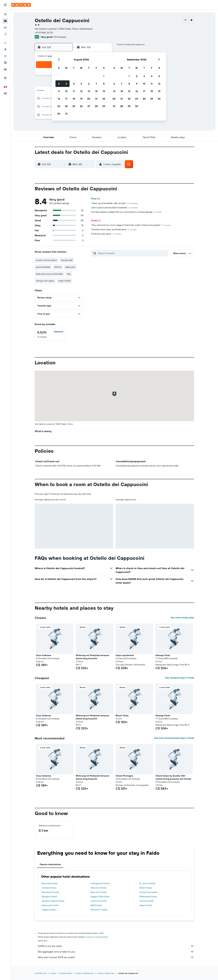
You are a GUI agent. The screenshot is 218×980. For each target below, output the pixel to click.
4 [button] (74, 84)
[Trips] (5, 78)
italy (69, 274)
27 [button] (89, 106)
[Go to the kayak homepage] (21, 5)
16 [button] (59, 99)
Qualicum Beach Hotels (53, 901)
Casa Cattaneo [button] (44, 655)
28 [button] (96, 106)
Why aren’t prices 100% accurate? (116, 957)
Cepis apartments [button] (125, 655)
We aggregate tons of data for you (116, 952)
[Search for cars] (5, 27)
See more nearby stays (182, 617)
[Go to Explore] (5, 49)
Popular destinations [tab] (50, 864)
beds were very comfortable (49, 274)
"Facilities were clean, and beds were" (114, 229)
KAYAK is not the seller (116, 946)
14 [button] (96, 91)
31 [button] (66, 114)
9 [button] (59, 91)
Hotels (53, 973)
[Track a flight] (5, 56)
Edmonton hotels (99, 910)
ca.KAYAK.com (41, 973)
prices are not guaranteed (97, 937)
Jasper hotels (146, 905)
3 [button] (66, 84)
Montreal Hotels (50, 883)
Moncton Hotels (98, 888)
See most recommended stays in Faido (174, 738)
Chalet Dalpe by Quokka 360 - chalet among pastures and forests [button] (173, 777)
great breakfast (43, 267)
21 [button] (96, 99)
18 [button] (74, 99)
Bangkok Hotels (49, 897)
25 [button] (74, 106)
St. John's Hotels (147, 883)
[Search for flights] (5, 14)
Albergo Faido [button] (163, 655)
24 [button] (66, 106)
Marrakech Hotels (50, 892)
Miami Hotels (146, 888)
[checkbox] (50, 334)
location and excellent (46, 260)
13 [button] (89, 91)
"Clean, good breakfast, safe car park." (114, 203)
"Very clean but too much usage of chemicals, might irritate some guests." (131, 225)
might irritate (64, 281)
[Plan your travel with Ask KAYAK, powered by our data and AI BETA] (5, 43)
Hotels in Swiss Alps (106, 973)
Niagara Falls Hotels (100, 897)
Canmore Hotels (99, 901)
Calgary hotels (49, 910)
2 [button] (59, 84)
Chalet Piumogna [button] (124, 776)
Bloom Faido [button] (122, 715)
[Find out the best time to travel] (5, 63)
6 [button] (89, 84)
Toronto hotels (146, 901)
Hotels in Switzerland (85, 973)
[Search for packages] (5, 34)
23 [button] (59, 106)
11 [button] (74, 91)
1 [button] (104, 76)
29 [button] (104, 106)
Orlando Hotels (49, 888)
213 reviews (60, 37)
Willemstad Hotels (148, 897)
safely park (70, 267)
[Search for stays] (5, 21)
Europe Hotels (66, 973)
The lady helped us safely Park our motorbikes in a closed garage (126, 212)
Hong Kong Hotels (148, 892)
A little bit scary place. (106, 234)
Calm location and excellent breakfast (114, 208)
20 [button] (89, 99)
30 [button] (59, 114)
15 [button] (104, 91)
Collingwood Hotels (100, 883)
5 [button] (81, 84)
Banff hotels (96, 905)
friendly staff (67, 260)
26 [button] (81, 106)
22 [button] (104, 99)
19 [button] (81, 99)
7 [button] (96, 84)
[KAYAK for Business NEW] (5, 69)
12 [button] (81, 91)
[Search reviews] (132, 253)
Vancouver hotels (50, 905)
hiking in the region (45, 281)
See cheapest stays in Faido (180, 678)
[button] (5, 5)
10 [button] (66, 91)
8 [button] (104, 84)
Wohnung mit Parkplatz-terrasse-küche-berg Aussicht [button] (93, 657)
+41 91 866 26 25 (44, 32)
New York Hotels (99, 892)
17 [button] (66, 99)
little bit (58, 267)
